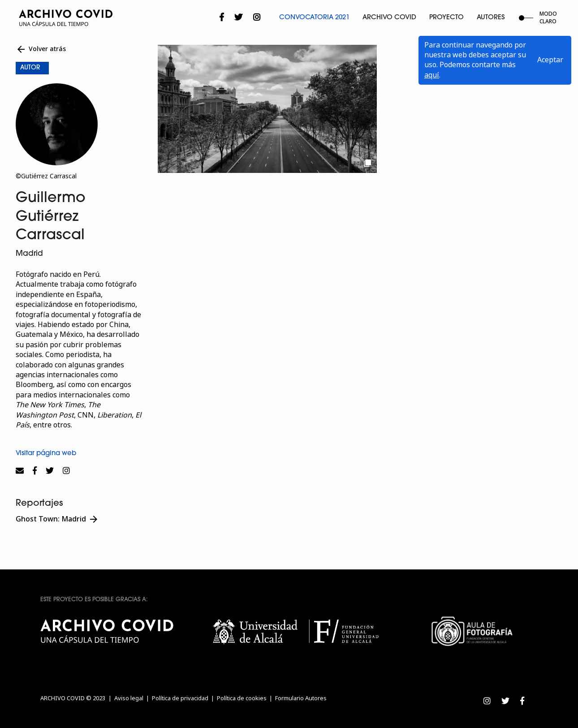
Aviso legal (129, 698)
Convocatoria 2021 (314, 18)
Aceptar (550, 60)
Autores (491, 18)
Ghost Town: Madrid (57, 519)
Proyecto (446, 18)
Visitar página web (46, 454)
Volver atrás (41, 49)
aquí (432, 75)
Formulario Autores (301, 698)
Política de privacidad (180, 698)
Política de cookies (242, 698)
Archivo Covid (389, 18)
